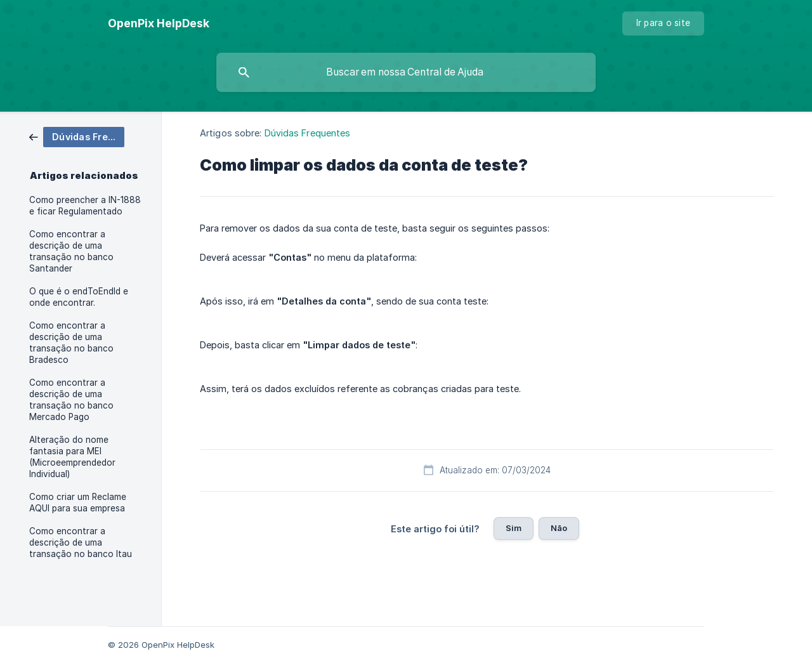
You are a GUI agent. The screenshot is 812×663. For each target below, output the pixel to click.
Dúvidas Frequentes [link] (308, 133)
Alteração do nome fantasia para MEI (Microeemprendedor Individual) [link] (72, 457)
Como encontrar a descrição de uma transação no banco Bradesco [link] (71, 343)
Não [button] (559, 528)
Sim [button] (514, 528)
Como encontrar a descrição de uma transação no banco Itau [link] (81, 542)
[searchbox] (406, 72)
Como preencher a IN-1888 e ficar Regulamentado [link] (85, 206)
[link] (77, 136)
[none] (159, 23)
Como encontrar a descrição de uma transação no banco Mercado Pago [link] (71, 400)
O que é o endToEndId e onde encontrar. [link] (79, 297)
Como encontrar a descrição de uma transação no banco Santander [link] (71, 251)
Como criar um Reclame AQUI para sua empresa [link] (78, 502)
